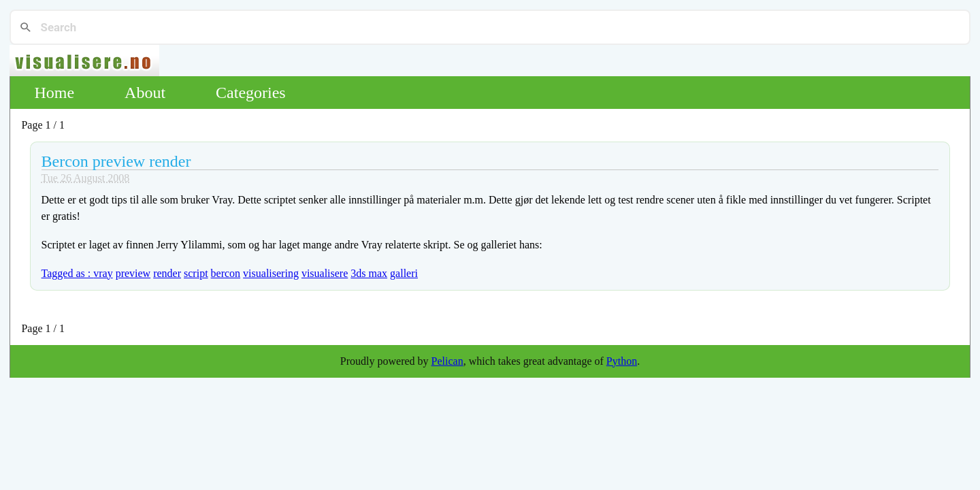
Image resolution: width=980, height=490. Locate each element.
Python (622, 361)
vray (103, 273)
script (196, 273)
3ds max (369, 273)
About (145, 93)
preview (133, 273)
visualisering (271, 273)
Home (54, 93)
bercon (226, 273)
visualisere (325, 273)
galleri (404, 273)
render (167, 273)
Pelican (447, 361)
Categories (251, 93)
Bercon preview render (116, 161)
